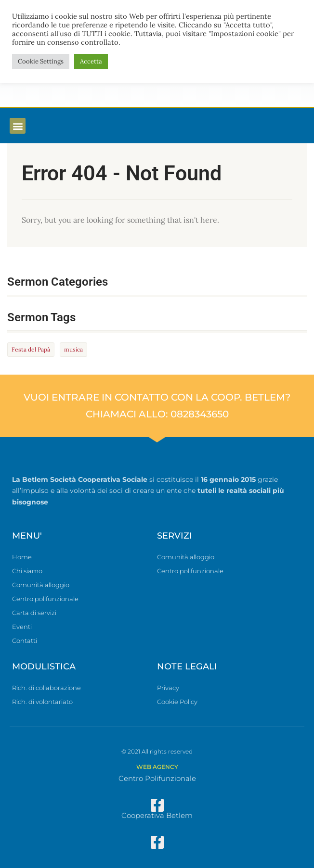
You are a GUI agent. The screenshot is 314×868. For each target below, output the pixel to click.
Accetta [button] (91, 61)
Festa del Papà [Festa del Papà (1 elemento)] (31, 349)
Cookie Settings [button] (41, 61)
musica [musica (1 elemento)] (73, 349)
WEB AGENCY (157, 767)
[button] (18, 126)
